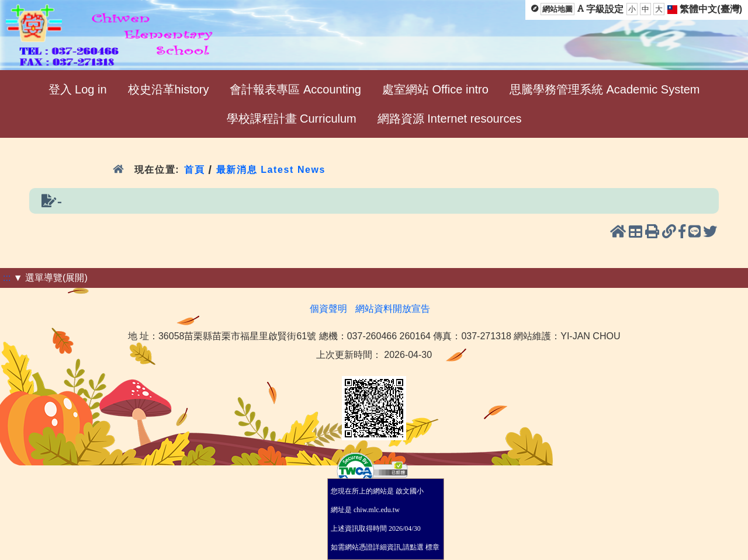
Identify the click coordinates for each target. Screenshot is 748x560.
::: (7, 278)
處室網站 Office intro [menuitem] (435, 89)
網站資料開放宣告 (393, 309)
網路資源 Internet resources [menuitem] (450, 119)
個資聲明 (328, 309)
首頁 (194, 170)
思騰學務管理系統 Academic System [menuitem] (605, 89)
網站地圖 (557, 9)
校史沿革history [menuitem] (169, 89)
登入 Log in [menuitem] (78, 89)
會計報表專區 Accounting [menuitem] (295, 89)
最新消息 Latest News (271, 170)
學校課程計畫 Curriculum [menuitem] (292, 119)
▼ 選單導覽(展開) (51, 278)
